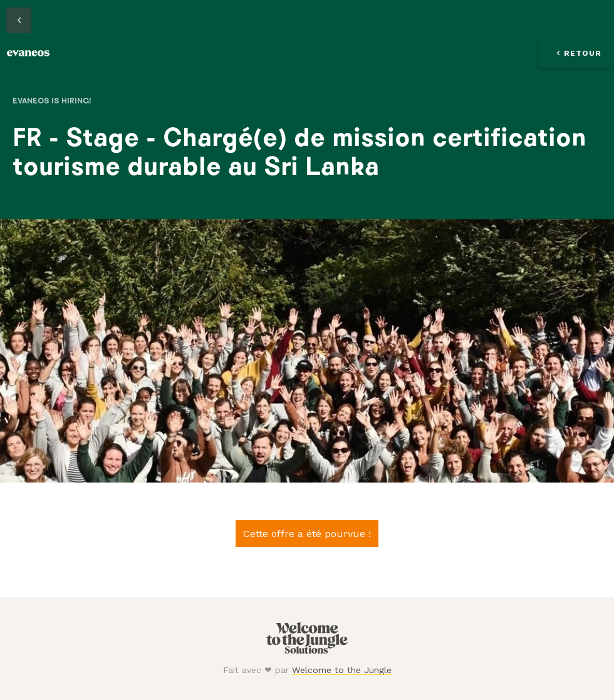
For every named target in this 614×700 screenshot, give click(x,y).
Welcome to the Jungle (342, 670)
